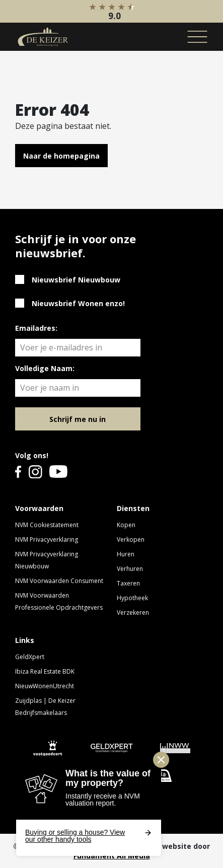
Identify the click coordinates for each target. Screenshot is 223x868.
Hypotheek (132, 598)
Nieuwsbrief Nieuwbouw (76, 280)
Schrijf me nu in (78, 419)
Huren (126, 554)
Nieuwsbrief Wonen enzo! (78, 303)
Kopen (126, 525)
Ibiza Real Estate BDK (45, 671)
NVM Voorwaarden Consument (59, 581)
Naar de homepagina (61, 156)
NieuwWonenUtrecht (45, 686)
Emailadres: (36, 328)
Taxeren (128, 583)
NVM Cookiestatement (47, 525)
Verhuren (130, 569)
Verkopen (131, 539)
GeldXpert (30, 657)
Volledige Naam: (45, 368)
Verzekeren (133, 612)
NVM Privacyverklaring (47, 539)
